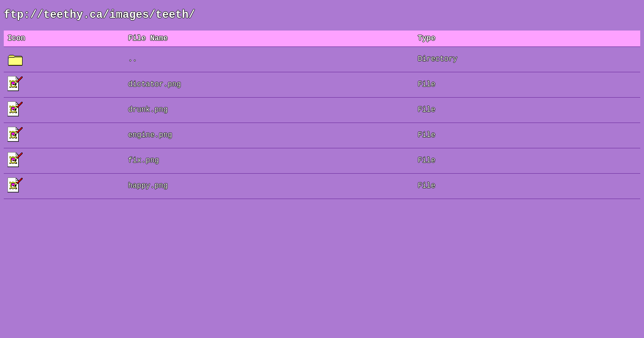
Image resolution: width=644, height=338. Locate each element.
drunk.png (148, 115)
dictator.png (155, 89)
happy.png (148, 191)
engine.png (150, 140)
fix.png (144, 165)
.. (133, 64)
